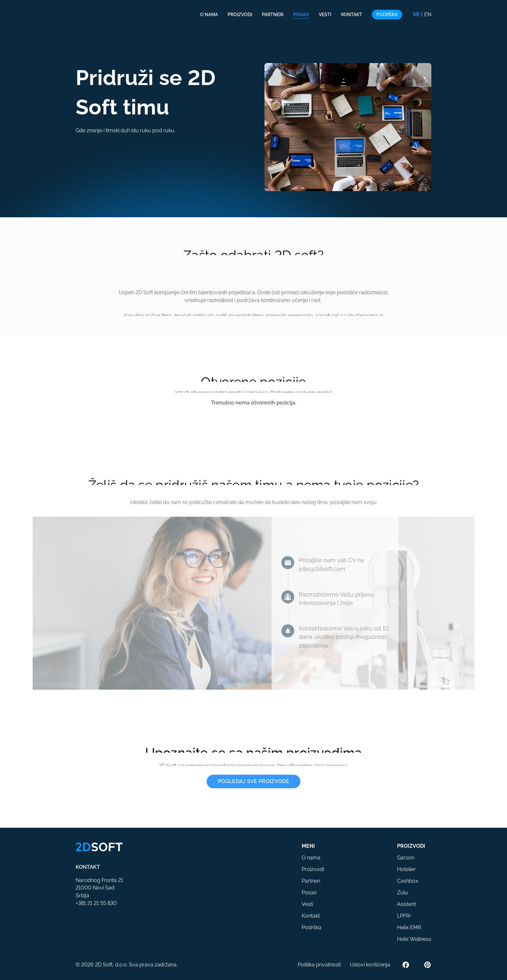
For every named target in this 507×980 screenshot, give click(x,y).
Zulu (403, 893)
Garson (406, 858)
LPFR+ (404, 916)
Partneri (273, 15)
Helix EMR (409, 927)
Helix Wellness (414, 939)
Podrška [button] (387, 15)
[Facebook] (406, 965)
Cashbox (408, 881)
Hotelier (406, 869)
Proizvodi (240, 15)
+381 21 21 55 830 (96, 903)
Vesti (325, 15)
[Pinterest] (427, 965)
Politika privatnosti (319, 965)
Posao (301, 15)
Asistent (406, 904)
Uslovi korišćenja (370, 965)
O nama (209, 15)
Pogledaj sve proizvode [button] (253, 781)
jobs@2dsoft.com (322, 569)
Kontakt (352, 15)
